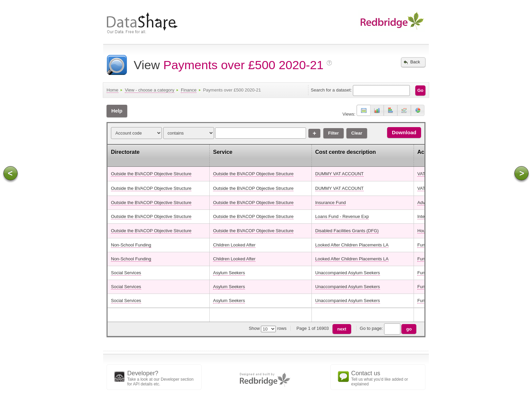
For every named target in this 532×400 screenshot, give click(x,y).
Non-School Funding (131, 245)
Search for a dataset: (331, 90)
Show (254, 328)
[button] (364, 110)
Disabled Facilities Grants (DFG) (347, 231)
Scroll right (521, 173)
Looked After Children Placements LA (352, 245)
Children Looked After (234, 245)
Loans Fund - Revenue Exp (342, 216)
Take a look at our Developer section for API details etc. (163, 378)
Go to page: (389, 328)
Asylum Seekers (229, 273)
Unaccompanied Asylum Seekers (348, 273)
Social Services (126, 273)
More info (330, 64)
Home (112, 90)
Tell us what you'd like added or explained (386, 378)
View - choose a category (150, 90)
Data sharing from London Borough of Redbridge (388, 21)
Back (411, 62)
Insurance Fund (330, 203)
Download (404, 132)
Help (117, 111)
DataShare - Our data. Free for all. (154, 24)
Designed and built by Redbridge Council (266, 380)
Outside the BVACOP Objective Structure (151, 174)
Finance (189, 90)
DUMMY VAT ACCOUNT (339, 174)
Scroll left (11, 173)
